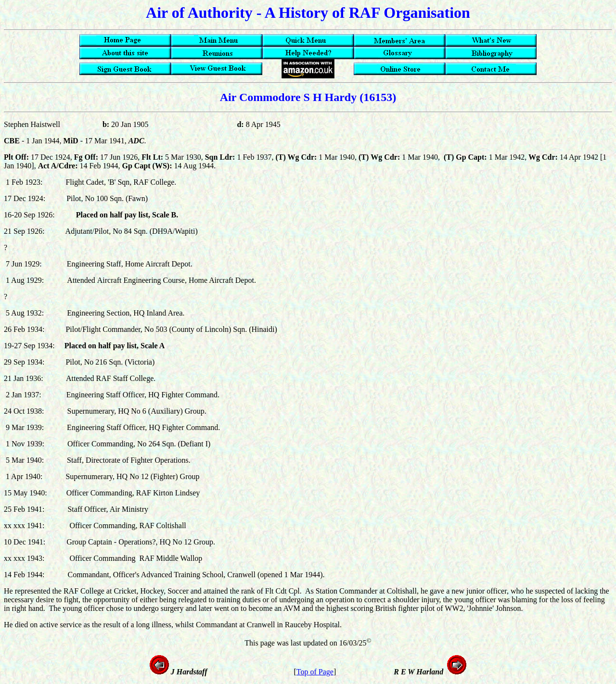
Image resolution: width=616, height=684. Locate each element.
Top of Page (315, 672)
